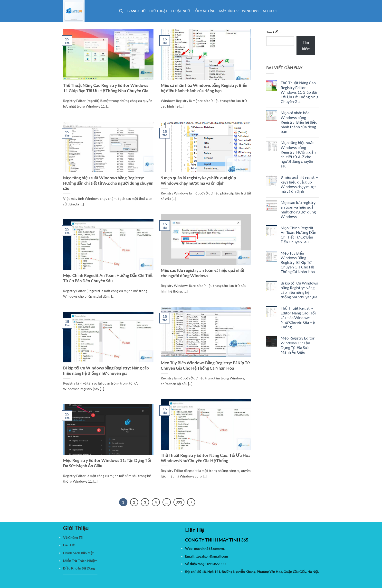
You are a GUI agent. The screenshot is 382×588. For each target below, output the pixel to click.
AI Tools (270, 11)
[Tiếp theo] (191, 502)
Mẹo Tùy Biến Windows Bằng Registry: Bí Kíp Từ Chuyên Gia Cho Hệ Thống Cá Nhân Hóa (205, 366)
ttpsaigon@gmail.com (212, 556)
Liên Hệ (69, 545)
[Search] (121, 11)
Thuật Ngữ (180, 11)
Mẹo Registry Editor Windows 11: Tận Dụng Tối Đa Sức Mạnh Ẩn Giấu (107, 463)
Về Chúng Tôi (73, 537)
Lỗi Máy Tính (205, 11)
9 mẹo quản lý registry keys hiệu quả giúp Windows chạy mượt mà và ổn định (198, 181)
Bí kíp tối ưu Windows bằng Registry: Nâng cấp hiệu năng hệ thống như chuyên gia (106, 371)
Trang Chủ (136, 11)
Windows (251, 11)
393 (179, 502)
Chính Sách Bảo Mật (78, 553)
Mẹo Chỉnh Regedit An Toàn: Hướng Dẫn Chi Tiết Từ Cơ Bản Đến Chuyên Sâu (108, 278)
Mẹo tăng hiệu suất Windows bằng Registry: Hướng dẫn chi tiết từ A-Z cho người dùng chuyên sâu (108, 183)
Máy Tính (229, 11)
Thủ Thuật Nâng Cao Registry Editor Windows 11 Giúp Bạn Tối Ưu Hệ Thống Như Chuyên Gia (106, 88)
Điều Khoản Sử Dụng (79, 568)
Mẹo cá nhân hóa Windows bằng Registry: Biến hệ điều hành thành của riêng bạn (204, 88)
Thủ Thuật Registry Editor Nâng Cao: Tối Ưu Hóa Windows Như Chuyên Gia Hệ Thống (206, 458)
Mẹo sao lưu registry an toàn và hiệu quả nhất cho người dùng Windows (203, 273)
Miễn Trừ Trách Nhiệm (80, 561)
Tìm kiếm (273, 32)
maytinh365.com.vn (209, 548)
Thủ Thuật (158, 11)
